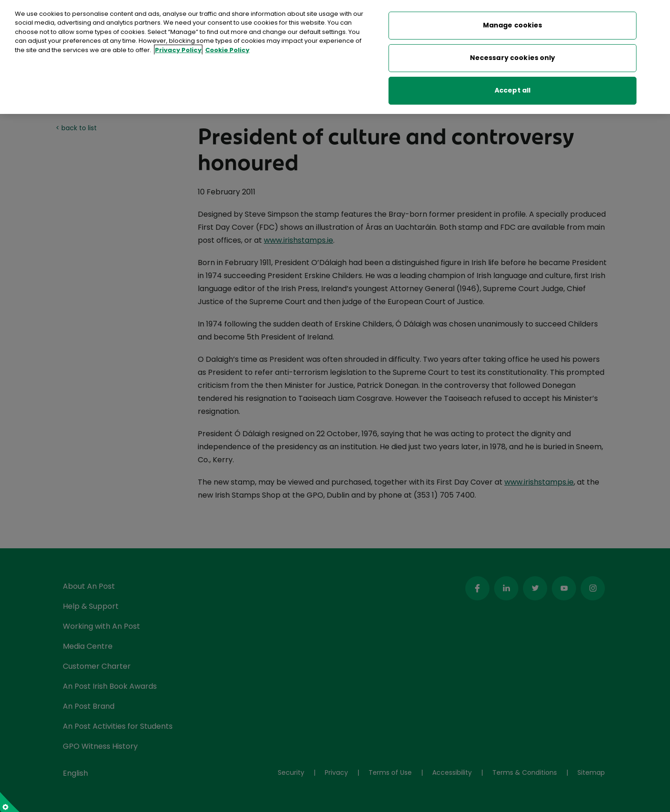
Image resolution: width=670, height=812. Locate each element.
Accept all (513, 87)
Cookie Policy (227, 47)
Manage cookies (513, 22)
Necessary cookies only (513, 55)
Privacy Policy (178, 47)
